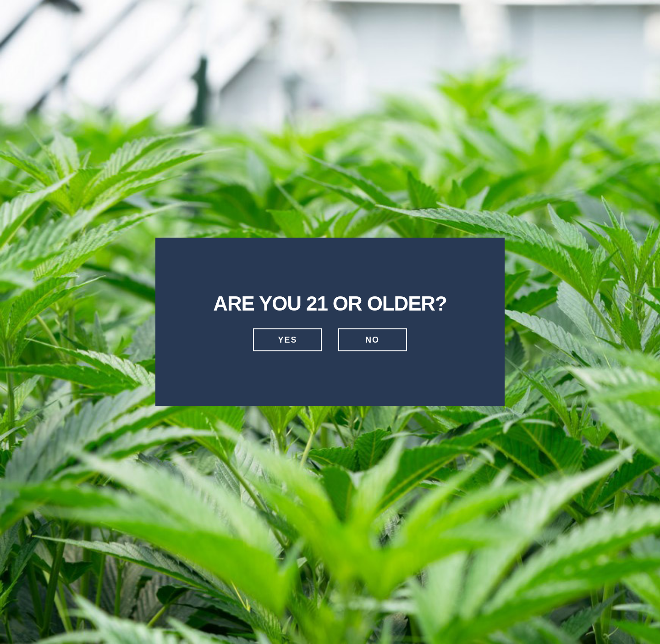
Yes (287, 340)
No (372, 340)
